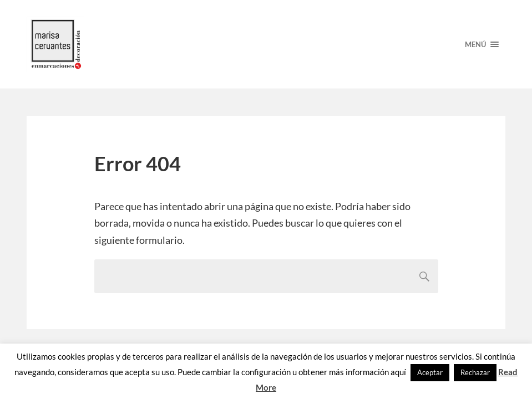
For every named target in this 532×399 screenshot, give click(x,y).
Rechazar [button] (475, 372)
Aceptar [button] (430, 372)
